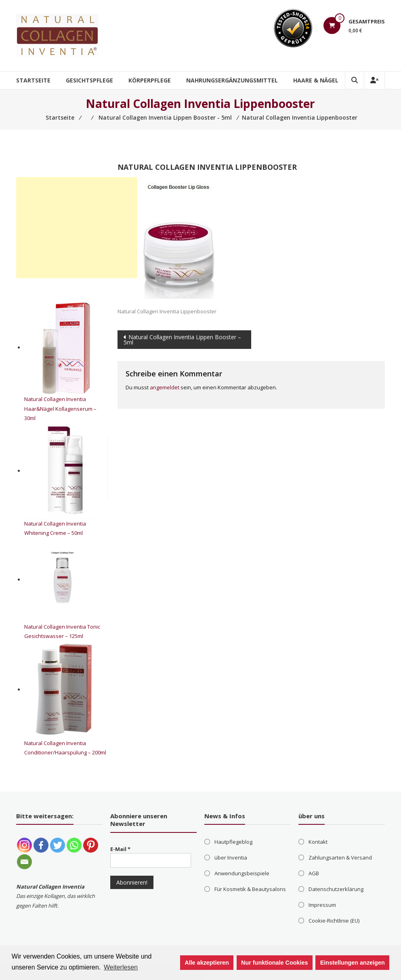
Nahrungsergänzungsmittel (232, 80)
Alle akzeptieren (207, 963)
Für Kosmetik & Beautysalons (250, 889)
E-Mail (120, 849)
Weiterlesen (121, 967)
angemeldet (165, 387)
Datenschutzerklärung (336, 889)
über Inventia (231, 857)
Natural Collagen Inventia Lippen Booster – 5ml (182, 340)
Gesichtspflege (89, 80)
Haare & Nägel (316, 80)
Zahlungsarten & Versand (340, 857)
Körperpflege (150, 80)
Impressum (322, 905)
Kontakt (318, 842)
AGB (314, 873)
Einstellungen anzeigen (353, 963)
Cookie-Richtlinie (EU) (334, 921)
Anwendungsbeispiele (242, 873)
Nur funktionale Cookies (275, 963)
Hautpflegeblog (233, 842)
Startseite (33, 80)
